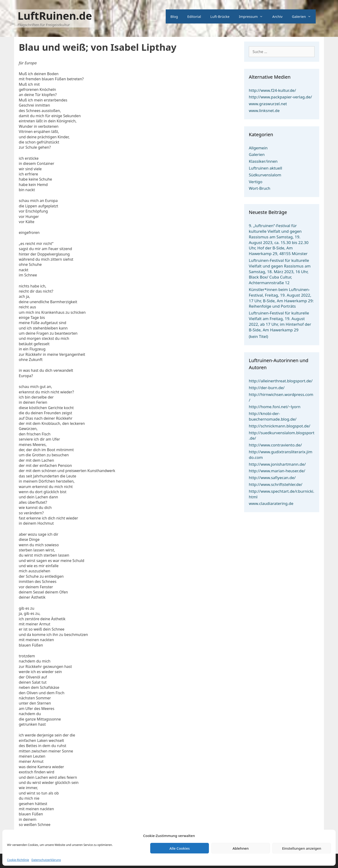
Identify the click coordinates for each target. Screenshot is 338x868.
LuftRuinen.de (55, 16)
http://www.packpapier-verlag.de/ (280, 97)
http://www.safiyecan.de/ (272, 478)
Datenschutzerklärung (46, 860)
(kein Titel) (258, 336)
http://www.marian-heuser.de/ (277, 471)
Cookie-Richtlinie (18, 860)
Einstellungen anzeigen (302, 848)
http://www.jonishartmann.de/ (277, 464)
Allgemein (258, 148)
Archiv (277, 16)
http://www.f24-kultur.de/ (272, 90)
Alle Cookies (180, 848)
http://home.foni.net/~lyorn (275, 407)
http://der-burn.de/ (267, 388)
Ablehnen (241, 848)
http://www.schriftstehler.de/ (276, 484)
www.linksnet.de (264, 110)
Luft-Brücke (220, 16)
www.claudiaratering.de (271, 503)
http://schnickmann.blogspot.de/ (280, 426)
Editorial (194, 16)
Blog (174, 16)
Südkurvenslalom (265, 175)
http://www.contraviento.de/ (275, 445)
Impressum (253, 16)
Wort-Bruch (260, 188)
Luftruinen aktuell (265, 168)
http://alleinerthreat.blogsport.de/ (281, 381)
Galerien (304, 16)
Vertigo (256, 182)
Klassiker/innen (263, 161)
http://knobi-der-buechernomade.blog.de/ (273, 416)
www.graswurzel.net (268, 104)
